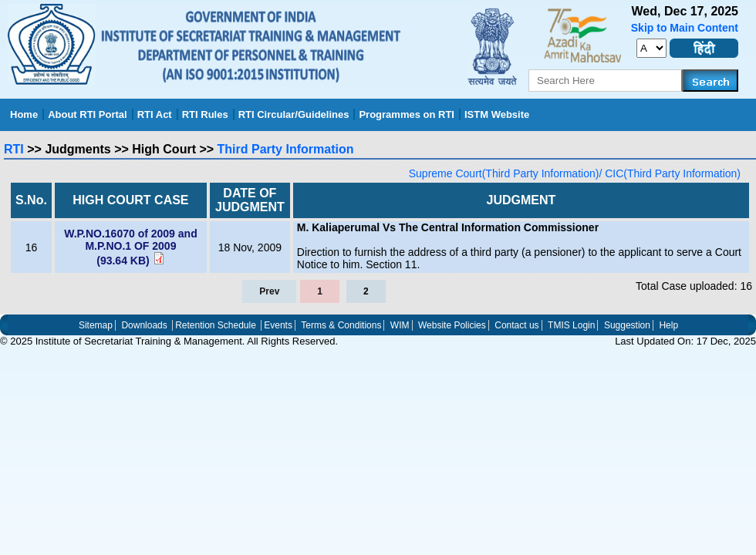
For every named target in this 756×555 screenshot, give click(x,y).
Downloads (144, 325)
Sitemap (96, 325)
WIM (400, 325)
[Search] (710, 81)
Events (278, 325)
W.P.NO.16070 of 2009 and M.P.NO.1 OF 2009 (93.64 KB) (131, 247)
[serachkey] (606, 81)
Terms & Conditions (341, 325)
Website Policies (452, 325)
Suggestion (627, 325)
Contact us (516, 325)
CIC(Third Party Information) (671, 173)
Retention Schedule (216, 325)
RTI (14, 149)
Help (668, 325)
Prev (269, 291)
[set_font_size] (651, 48)
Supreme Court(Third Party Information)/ (506, 173)
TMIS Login (571, 325)
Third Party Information (286, 149)
